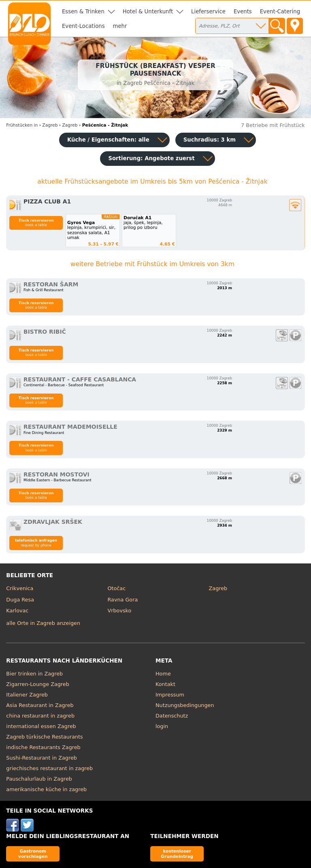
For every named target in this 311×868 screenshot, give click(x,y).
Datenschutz (172, 716)
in (22, 125)
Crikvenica (20, 588)
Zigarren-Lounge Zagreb (37, 684)
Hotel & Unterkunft (148, 12)
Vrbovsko (119, 611)
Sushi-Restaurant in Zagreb (42, 758)
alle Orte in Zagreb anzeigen (43, 623)
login (162, 726)
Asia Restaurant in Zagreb (40, 705)
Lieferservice (208, 12)
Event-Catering (280, 12)
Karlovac (17, 611)
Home (163, 674)
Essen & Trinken (83, 12)
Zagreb (218, 588)
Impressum (170, 695)
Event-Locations (83, 26)
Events (243, 12)
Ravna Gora (122, 600)
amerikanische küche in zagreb (46, 789)
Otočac (116, 588)
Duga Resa (20, 600)
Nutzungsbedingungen (185, 705)
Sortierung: (151, 158)
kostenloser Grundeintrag (177, 854)
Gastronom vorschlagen (33, 854)
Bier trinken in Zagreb (34, 674)
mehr (120, 26)
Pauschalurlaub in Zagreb (39, 779)
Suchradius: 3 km (210, 140)
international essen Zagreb (41, 726)
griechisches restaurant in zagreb (49, 768)
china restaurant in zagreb (40, 716)
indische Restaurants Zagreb (43, 747)
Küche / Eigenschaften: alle (108, 140)
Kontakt (165, 684)
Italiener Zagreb (27, 695)
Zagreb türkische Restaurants (44, 737)
